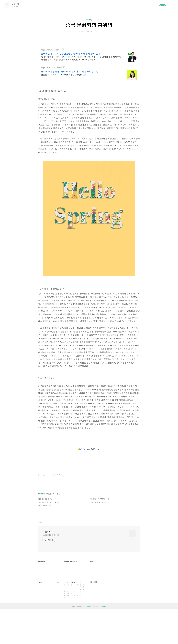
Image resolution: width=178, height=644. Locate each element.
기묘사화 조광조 (44, 533)
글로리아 (17, 4)
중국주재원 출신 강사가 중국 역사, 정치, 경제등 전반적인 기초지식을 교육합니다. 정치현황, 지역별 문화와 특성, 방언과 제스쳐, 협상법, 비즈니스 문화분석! (81, 58)
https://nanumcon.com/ (51, 50)
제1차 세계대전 (43, 540)
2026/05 (74, 617)
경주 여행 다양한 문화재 (98, 537)
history (89, 20)
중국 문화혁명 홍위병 (89, 25)
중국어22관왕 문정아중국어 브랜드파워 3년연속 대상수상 (70, 71)
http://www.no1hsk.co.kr (51, 68)
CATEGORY (166, 5)
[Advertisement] (89, 102)
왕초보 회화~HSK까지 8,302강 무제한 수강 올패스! (63, 75)
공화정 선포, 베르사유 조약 (47, 537)
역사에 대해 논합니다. (51, 570)
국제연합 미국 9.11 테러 (98, 533)
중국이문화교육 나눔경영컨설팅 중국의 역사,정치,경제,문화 (71, 53)
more (59, 617)
